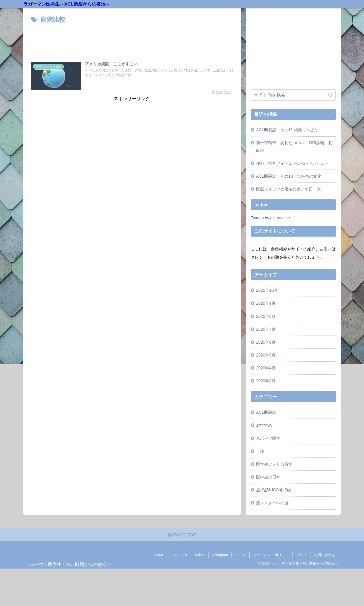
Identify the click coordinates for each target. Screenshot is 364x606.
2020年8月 (266, 316)
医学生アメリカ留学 (274, 464)
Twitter (200, 555)
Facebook (179, 555)
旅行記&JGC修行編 (274, 490)
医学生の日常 (268, 477)
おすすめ (264, 425)
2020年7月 (266, 329)
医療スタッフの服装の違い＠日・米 (288, 189)
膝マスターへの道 (272, 503)
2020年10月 (267, 290)
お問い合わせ (325, 555)
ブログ (301, 555)
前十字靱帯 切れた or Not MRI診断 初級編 (294, 146)
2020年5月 (266, 355)
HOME (159, 555)
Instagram (220, 555)
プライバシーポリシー (271, 555)
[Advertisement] (132, 39)
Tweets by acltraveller (270, 218)
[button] (331, 95)
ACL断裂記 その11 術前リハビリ (287, 130)
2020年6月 (266, 342)
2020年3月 (266, 381)
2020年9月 (266, 303)
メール (241, 555)
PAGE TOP (182, 535)
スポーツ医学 (268, 438)
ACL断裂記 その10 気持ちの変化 (289, 176)
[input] (293, 95)
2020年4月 (266, 368)
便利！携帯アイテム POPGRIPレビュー (292, 163)
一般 (260, 451)
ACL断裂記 (266, 412)
